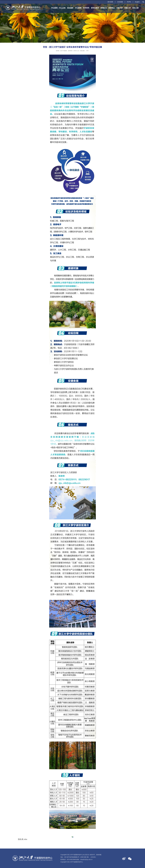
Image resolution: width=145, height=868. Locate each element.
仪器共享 (120, 8)
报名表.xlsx (23, 839)
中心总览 (62, 8)
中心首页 (54, 8)
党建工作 (128, 8)
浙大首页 (110, 2)
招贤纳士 (112, 8)
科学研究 (86, 8)
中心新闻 (78, 8)
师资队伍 (104, 8)
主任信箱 (120, 2)
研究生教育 (95, 8)
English (137, 2)
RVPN (129, 2)
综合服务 (70, 8)
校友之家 (135, 8)
